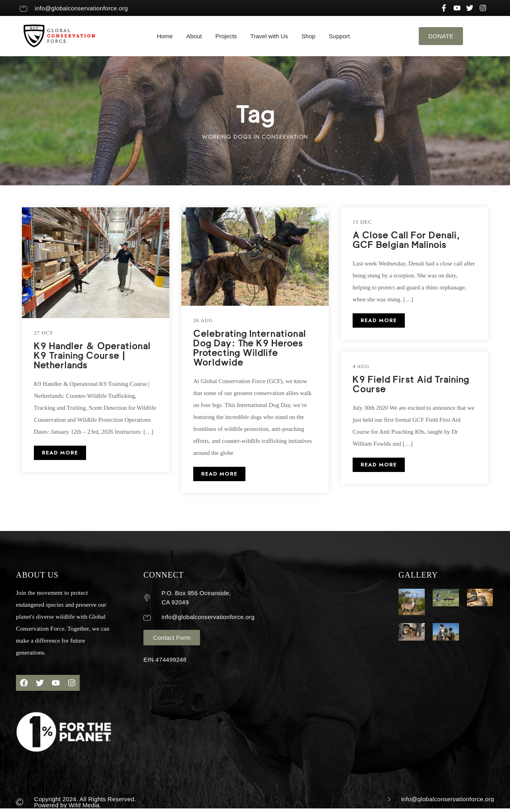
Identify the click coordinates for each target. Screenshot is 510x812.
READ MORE (60, 453)
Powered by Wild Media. (68, 805)
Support (339, 36)
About (194, 36)
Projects (226, 36)
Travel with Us (269, 36)
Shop (309, 36)
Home (165, 36)
